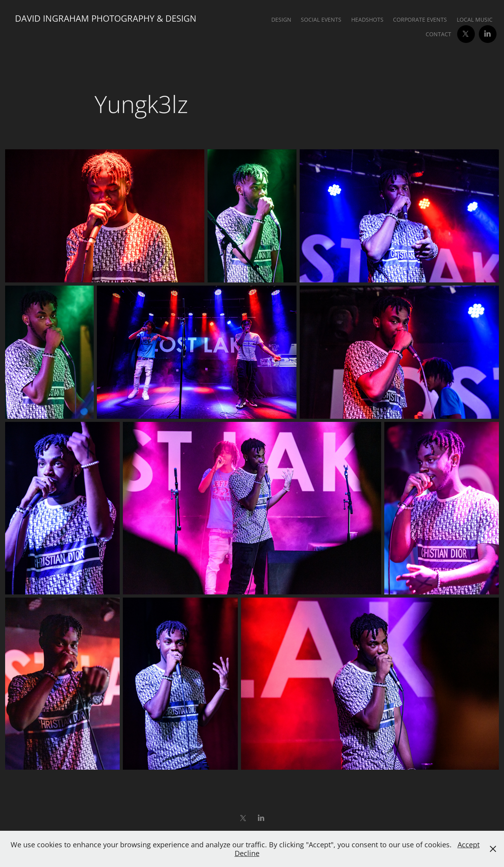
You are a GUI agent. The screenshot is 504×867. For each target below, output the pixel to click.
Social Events (321, 19)
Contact (438, 34)
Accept (469, 845)
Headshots (367, 19)
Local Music (475, 19)
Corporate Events (420, 19)
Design (281, 19)
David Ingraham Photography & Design (106, 18)
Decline (247, 853)
